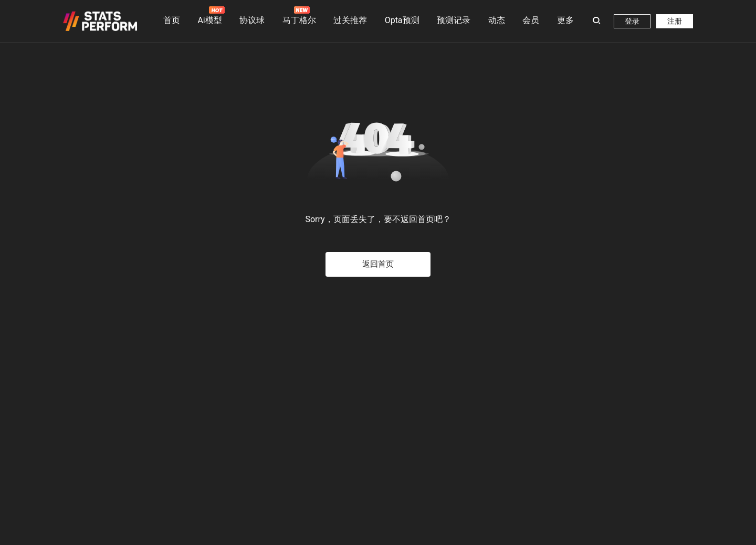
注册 (675, 21)
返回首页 (378, 264)
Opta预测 (402, 20)
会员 (531, 20)
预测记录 (454, 20)
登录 (632, 21)
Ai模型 (209, 16)
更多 (565, 20)
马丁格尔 (299, 16)
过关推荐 (350, 20)
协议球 (252, 20)
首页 (172, 20)
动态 (497, 20)
